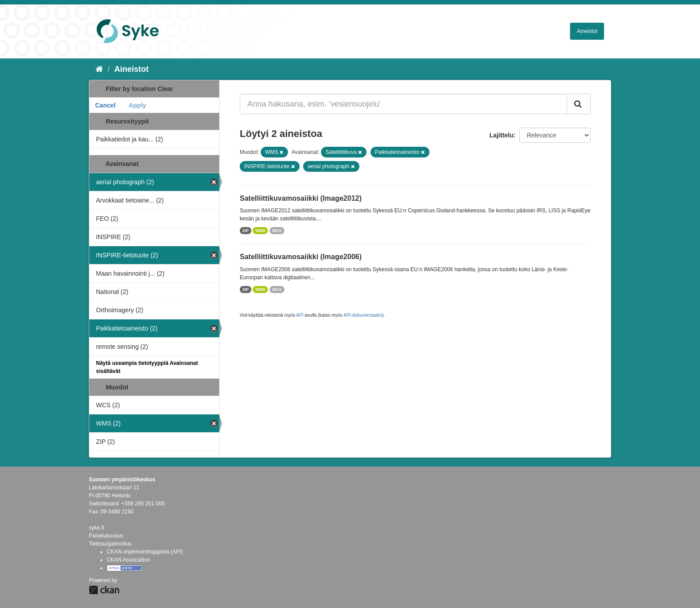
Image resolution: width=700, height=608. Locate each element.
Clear (165, 89)
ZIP (246, 231)
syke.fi (96, 528)
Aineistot (587, 31)
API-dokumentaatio (363, 315)
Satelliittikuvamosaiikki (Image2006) (301, 257)
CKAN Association (128, 560)
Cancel (105, 105)
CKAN (104, 590)
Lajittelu (501, 135)
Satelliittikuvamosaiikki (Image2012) (301, 198)
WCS (277, 231)
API (300, 315)
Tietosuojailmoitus (110, 544)
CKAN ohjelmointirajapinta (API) (145, 552)
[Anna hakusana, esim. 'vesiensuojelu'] (403, 104)
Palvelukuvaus (106, 536)
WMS (260, 231)
